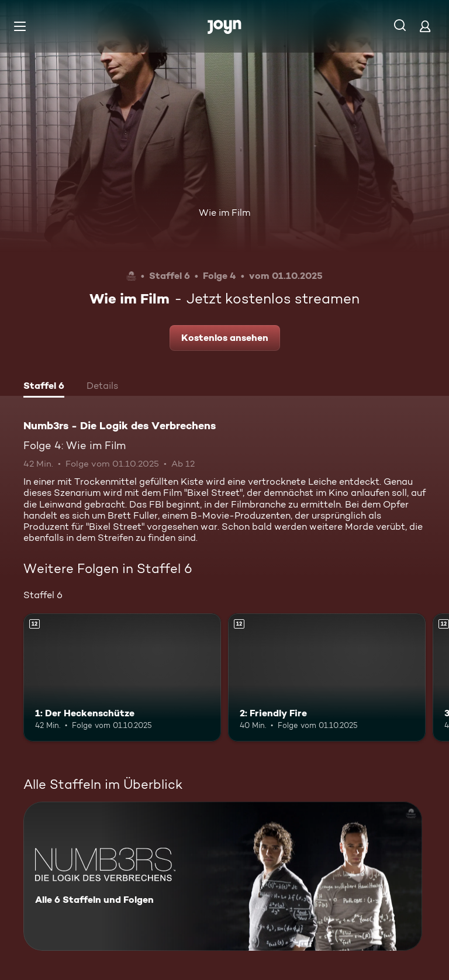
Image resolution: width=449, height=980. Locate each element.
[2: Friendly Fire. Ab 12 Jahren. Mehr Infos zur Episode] (327, 678)
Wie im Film (224, 213)
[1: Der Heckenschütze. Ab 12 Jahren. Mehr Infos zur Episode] (122, 678)
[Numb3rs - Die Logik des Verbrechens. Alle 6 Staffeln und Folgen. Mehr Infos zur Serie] (223, 876)
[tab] (44, 387)
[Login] (425, 26)
